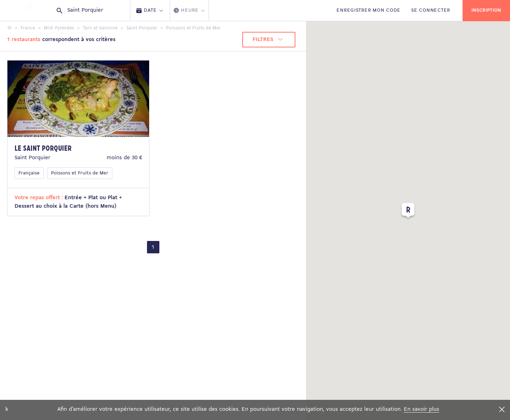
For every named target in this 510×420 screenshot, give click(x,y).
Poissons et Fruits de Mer (80, 173)
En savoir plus (421, 409)
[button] (408, 212)
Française (29, 173)
